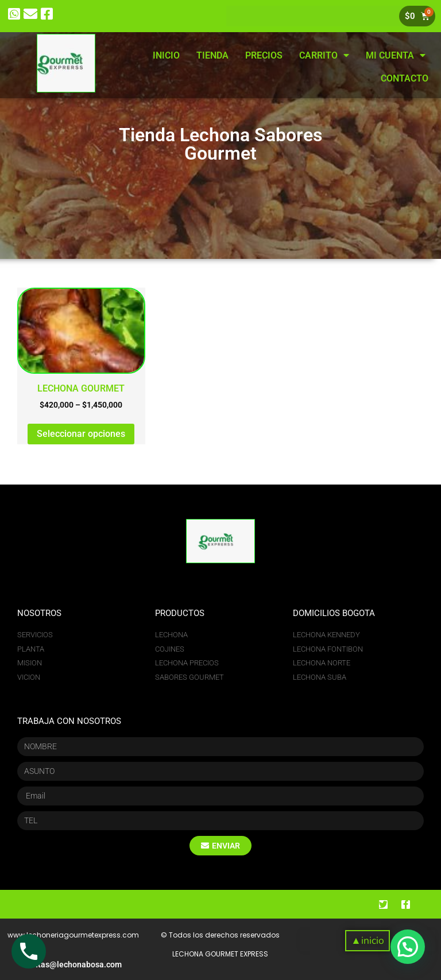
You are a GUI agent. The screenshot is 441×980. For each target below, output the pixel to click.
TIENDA (212, 55)
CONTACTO (405, 78)
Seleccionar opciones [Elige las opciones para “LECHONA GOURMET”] (81, 434)
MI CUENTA (396, 55)
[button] (367, 941)
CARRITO (324, 55)
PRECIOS (264, 55)
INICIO (166, 55)
